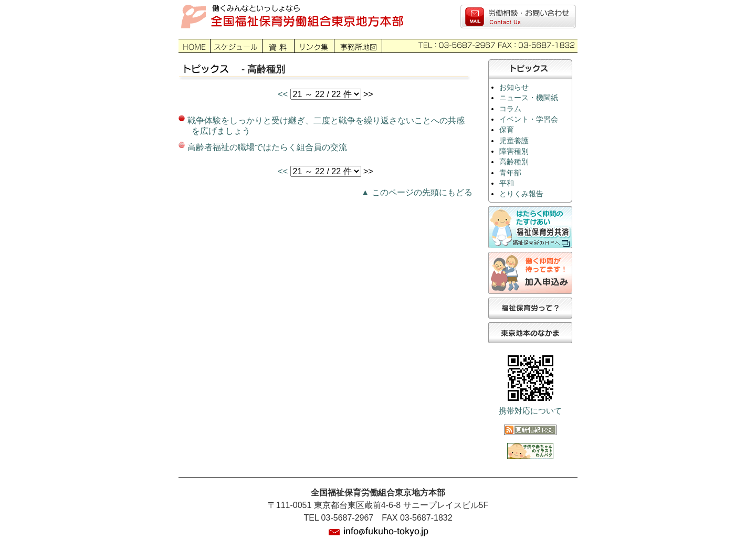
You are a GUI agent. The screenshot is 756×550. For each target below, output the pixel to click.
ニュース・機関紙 (529, 98)
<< (284, 94)
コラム (510, 109)
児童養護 (514, 141)
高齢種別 (514, 162)
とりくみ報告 (521, 194)
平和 (507, 183)
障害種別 (514, 151)
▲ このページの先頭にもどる (417, 192)
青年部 (510, 173)
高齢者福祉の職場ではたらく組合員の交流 (267, 147)
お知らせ (514, 87)
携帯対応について (530, 411)
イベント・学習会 (529, 119)
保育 (507, 130)
